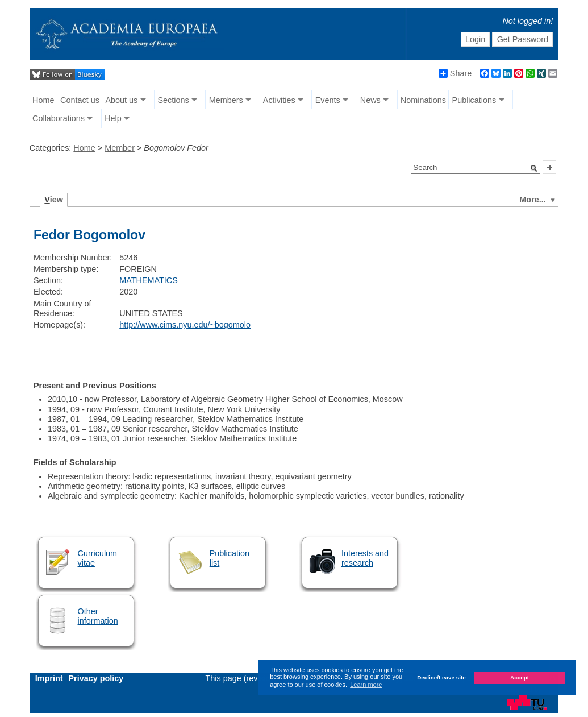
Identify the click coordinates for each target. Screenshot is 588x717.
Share (455, 73)
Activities (279, 100)
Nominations (423, 100)
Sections (173, 100)
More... (532, 200)
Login (475, 39)
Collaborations (59, 118)
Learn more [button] (366, 685)
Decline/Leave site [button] (441, 677)
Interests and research (365, 558)
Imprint (49, 678)
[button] (534, 168)
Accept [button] (520, 677)
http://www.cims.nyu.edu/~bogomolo (185, 325)
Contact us (80, 100)
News (370, 100)
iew (54, 200)
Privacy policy (96, 678)
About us (122, 100)
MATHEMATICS (149, 280)
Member (120, 148)
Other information (98, 616)
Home (43, 100)
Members (226, 100)
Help (113, 118)
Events (328, 100)
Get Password (523, 39)
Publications (474, 100)
